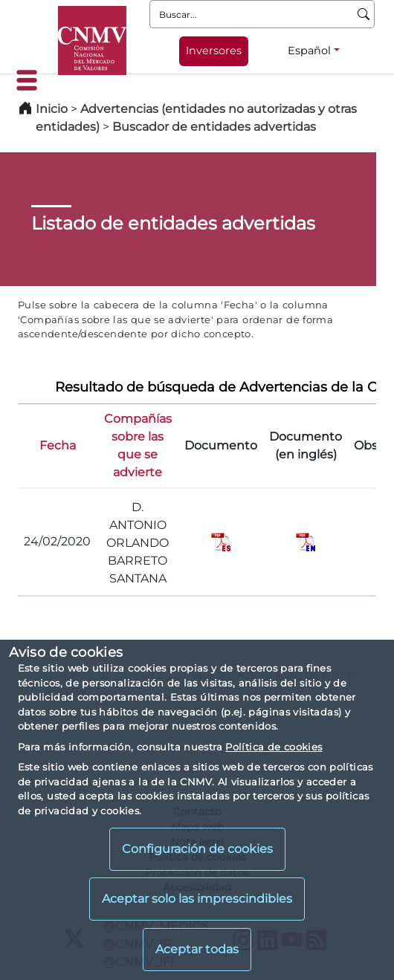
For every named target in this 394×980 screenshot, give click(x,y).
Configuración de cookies (197, 849)
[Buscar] (364, 14)
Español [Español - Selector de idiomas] (309, 51)
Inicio (52, 109)
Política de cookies (274, 747)
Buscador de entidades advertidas (214, 127)
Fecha (58, 445)
